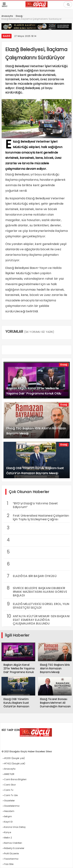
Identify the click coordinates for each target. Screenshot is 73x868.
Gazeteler (9, 801)
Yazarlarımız (11, 859)
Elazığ (7, 36)
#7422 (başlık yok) (15, 763)
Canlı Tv (9, 790)
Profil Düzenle (11, 853)
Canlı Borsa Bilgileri (15, 779)
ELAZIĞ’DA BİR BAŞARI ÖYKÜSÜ (32, 576)
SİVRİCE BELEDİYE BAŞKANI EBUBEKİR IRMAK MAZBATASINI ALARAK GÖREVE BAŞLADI (37, 591)
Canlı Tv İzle (11, 795)
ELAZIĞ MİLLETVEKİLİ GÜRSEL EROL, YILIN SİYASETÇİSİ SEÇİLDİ (38, 605)
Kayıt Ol (8, 822)
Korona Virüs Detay (15, 827)
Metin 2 (8, 838)
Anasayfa (10, 769)
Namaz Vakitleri (13, 843)
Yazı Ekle (9, 864)
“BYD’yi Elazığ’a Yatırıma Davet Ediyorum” (32, 505)
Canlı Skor (10, 785)
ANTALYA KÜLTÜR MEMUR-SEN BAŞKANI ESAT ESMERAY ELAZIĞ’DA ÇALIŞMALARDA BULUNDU (38, 619)
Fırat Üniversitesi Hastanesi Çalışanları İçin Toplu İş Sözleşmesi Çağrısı (38, 517)
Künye (8, 832)
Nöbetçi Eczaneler (14, 848)
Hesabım (9, 811)
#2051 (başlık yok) (14, 758)
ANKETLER (9, 774)
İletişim (8, 816)
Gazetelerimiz (12, 806)
